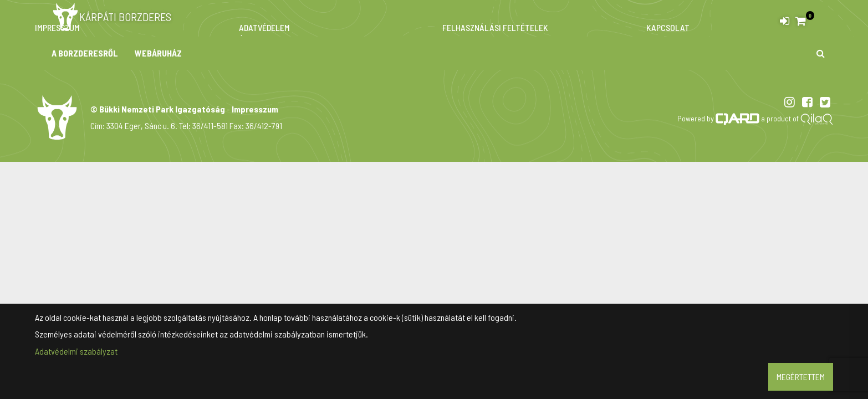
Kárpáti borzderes (111, 17)
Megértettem (801, 377)
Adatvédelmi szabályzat (76, 351)
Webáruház (158, 53)
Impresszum (255, 109)
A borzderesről (85, 53)
